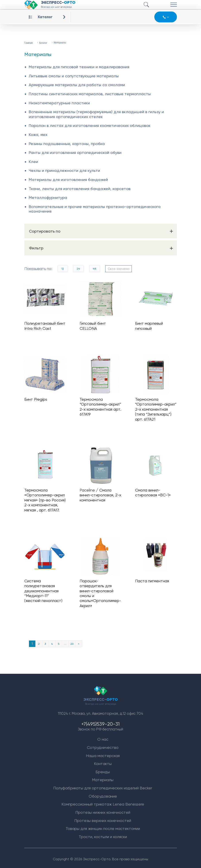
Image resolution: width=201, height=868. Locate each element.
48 (95, 269)
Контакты (103, 762)
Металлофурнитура (48, 197)
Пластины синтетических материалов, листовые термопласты (90, 94)
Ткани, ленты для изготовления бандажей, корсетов (80, 189)
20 (72, 641)
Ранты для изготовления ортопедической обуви (75, 152)
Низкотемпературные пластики (59, 103)
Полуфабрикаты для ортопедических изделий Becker (103, 786)
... (65, 641)
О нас (103, 737)
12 (63, 269)
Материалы (103, 778)
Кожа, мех (38, 135)
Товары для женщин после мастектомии (103, 826)
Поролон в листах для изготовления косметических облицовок (90, 125)
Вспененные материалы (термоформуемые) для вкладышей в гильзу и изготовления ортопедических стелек (96, 114)
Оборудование (103, 794)
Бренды (103, 770)
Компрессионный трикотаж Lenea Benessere (103, 802)
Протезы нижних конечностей (103, 810)
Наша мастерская (103, 754)
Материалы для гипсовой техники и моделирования (79, 67)
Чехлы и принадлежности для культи (64, 170)
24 (79, 269)
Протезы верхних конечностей (103, 818)
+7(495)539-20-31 (100, 721)
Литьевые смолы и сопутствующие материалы (74, 76)
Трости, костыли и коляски (103, 835)
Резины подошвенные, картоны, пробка (67, 144)
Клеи (33, 162)
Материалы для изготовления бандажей (68, 180)
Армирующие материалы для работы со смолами (77, 85)
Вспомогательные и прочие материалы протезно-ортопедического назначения (95, 209)
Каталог (45, 17)
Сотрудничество (103, 745)
